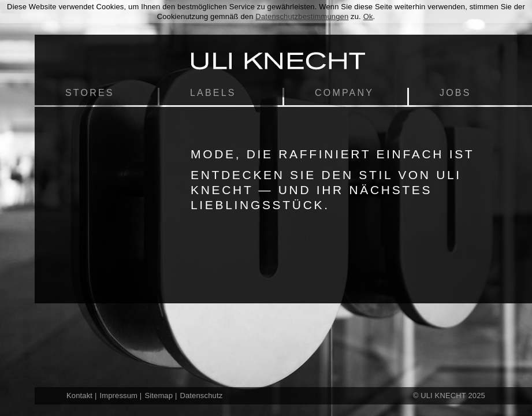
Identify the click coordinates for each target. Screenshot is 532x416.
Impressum (118, 395)
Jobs (455, 93)
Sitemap (159, 395)
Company (344, 93)
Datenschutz (201, 395)
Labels (213, 93)
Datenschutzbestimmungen (302, 16)
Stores (90, 93)
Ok (368, 16)
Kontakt (79, 395)
